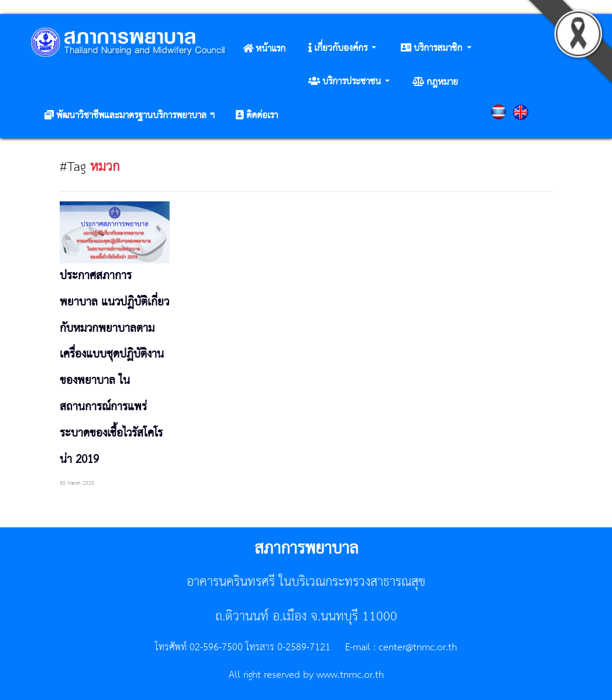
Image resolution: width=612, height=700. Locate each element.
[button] (342, 49)
